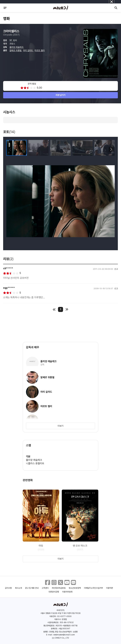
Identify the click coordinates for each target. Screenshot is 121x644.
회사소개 (18, 588)
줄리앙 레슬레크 (17, 47)
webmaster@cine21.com (64, 635)
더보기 (60, 426)
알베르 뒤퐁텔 (16, 50)
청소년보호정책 (75, 588)
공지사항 (8, 588)
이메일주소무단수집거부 (94, 588)
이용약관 (109, 588)
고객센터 (45, 588)
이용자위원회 (67, 592)
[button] (111, 149)
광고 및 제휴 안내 (32, 588)
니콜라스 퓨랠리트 (35, 463)
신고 (116, 269)
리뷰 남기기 (61, 95)
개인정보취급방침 (59, 588)
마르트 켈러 (40, 50)
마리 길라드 (28, 50)
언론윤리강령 (54, 592)
